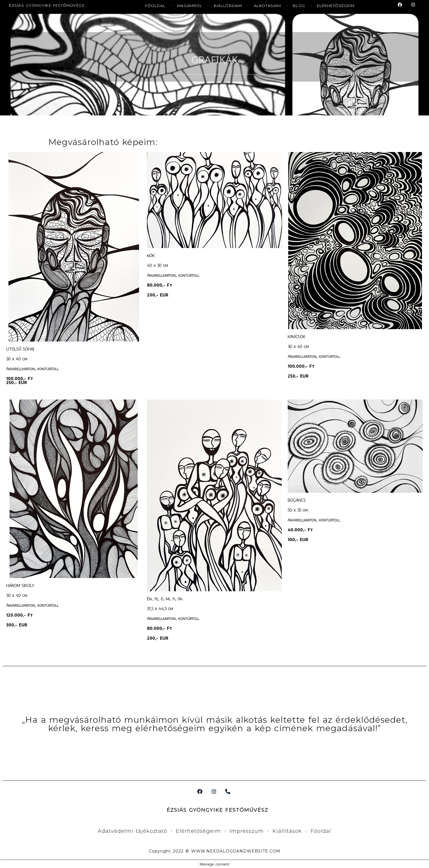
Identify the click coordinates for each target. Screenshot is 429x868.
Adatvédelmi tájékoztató (132, 831)
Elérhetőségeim (198, 831)
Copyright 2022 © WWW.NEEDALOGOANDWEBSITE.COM (215, 851)
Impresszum (247, 831)
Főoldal (321, 831)
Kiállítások (287, 831)
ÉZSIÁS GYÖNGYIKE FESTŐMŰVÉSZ (47, 5)
